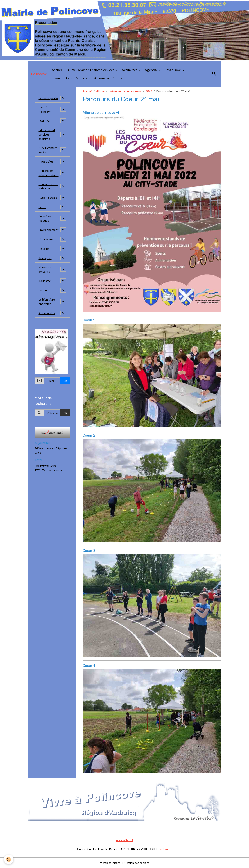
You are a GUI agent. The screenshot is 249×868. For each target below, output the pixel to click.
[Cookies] (9, 859)
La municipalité (48, 98)
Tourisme (45, 281)
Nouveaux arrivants (45, 269)
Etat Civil (44, 121)
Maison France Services (97, 70)
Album (100, 91)
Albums (100, 78)
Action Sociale (48, 198)
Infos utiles (46, 161)
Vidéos (82, 78)
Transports (61, 78)
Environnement (49, 230)
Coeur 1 (89, 320)
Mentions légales (109, 863)
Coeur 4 (89, 666)
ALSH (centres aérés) (48, 150)
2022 (149, 91)
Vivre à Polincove (45, 109)
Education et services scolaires (47, 134)
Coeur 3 (89, 551)
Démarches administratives (49, 173)
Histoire (44, 249)
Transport (45, 258)
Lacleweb (165, 849)
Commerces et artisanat (48, 186)
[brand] (39, 74)
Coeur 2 (89, 435)
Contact (119, 78)
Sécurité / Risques (45, 218)
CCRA (70, 70)
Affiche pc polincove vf (101, 113)
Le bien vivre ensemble (47, 302)
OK (65, 381)
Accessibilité (47, 313)
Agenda (151, 70)
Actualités (130, 70)
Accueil (57, 70)
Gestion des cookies (138, 863)
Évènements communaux (125, 91)
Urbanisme (173, 70)
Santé (42, 207)
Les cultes (45, 290)
